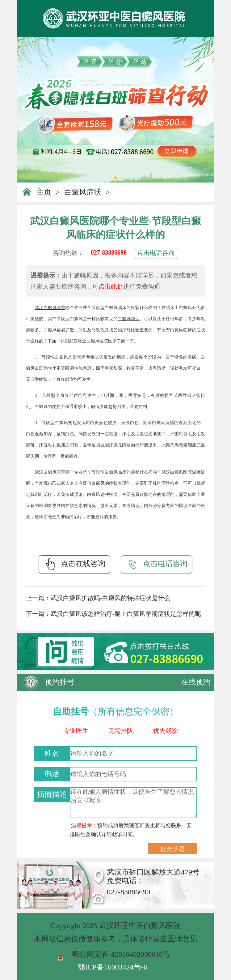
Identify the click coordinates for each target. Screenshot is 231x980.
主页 (44, 192)
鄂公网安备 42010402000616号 (121, 954)
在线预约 (196, 682)
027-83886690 (109, 252)
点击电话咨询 (156, 253)
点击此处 (111, 286)
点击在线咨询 (74, 564)
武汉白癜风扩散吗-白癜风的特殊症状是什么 (110, 598)
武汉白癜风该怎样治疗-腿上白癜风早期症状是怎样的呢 (126, 614)
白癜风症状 (83, 192)
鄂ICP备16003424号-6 (112, 967)
